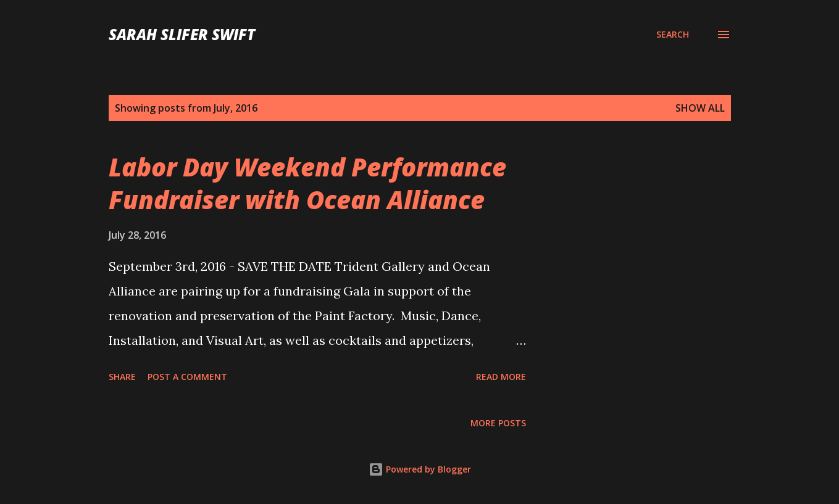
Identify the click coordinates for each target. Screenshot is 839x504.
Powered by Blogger (420, 469)
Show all (700, 108)
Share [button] (122, 377)
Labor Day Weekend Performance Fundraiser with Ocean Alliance (307, 183)
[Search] (673, 35)
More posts (498, 423)
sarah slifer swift (182, 34)
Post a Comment (187, 377)
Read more (501, 377)
